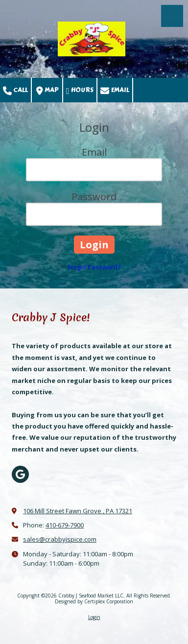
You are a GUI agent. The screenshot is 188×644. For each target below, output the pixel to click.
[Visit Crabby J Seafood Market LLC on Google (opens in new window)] (20, 474)
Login (94, 617)
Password (94, 197)
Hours (80, 90)
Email (115, 90)
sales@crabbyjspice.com (60, 539)
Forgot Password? (94, 267)
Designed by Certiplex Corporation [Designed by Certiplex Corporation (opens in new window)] (94, 601)
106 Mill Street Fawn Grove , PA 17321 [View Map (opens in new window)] (78, 511)
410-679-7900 (65, 525)
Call (15, 90)
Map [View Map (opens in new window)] (47, 90)
